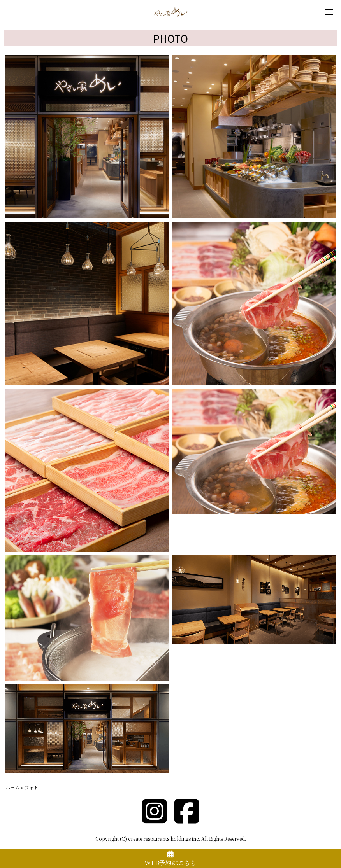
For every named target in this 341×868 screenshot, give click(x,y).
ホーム (12, 787)
